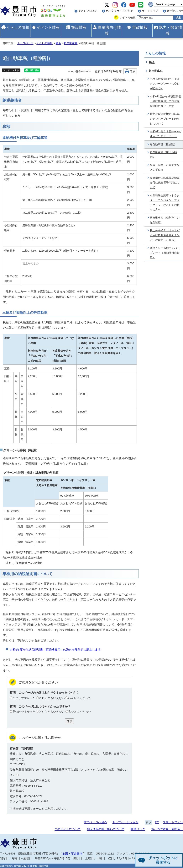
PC (157, 822)
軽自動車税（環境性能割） (163, 155)
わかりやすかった (24, 698)
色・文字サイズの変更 (119, 11)
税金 (58, 43)
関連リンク (138, 829)
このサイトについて (68, 829)
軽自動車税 (71, 43)
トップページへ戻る (125, 822)
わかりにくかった (80, 698)
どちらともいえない (52, 698)
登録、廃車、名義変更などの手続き (165, 167)
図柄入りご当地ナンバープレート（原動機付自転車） (165, 253)
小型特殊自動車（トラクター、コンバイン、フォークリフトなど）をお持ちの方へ (165, 203)
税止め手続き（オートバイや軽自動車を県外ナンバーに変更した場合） (165, 235)
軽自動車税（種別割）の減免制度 (165, 220)
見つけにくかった (80, 712)
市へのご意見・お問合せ (167, 829)
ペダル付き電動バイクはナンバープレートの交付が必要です (165, 84)
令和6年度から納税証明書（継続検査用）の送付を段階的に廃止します (55, 650)
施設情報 (79, 27)
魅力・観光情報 (170, 30)
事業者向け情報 (109, 30)
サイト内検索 (128, 17)
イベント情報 (48, 27)
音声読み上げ (175, 11)
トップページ (25, 43)
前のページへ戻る (95, 822)
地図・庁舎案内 (72, 853)
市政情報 (140, 27)
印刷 (133, 71)
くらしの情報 (18, 27)
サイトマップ (150, 11)
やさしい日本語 (88, 11)
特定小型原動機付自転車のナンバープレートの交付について (165, 119)
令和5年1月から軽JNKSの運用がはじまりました (165, 134)
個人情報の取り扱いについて (106, 829)
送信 (69, 721)
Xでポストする (11, 70)
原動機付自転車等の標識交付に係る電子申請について (165, 183)
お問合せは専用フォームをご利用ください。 (39, 808)
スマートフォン (173, 822)
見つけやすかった (24, 712)
